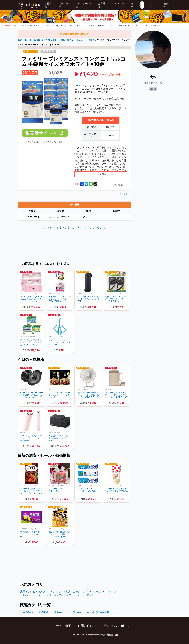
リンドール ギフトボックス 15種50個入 (59, 490)
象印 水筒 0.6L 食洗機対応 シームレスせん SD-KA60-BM (88, 299)
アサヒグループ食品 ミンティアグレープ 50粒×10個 (31, 534)
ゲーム (79, 26)
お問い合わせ (87, 626)
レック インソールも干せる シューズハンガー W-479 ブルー (59, 342)
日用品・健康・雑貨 (62, 40)
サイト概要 (64, 626)
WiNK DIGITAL (26, 389)
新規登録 (166, 5)
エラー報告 (122, 194)
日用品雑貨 (79, 40)
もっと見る (101, 174)
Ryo (115, 217)
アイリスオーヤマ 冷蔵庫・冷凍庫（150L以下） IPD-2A (60, 438)
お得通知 (101, 5)
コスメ (111, 26)
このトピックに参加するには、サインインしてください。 (74, 227)
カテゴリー (64, 5)
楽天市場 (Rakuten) (28, 337)
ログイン (152, 5)
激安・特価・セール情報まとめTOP (34, 40)
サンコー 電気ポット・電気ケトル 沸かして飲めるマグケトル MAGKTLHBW (116, 395)
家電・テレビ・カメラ (30, 26)
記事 (132, 5)
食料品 (101, 26)
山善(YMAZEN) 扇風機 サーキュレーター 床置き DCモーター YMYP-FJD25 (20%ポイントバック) (88, 395)
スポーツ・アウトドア (128, 26)
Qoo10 (23, 433)
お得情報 (48, 5)
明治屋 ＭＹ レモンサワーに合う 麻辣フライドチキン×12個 (59, 395)
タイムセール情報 (84, 5)
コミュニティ (118, 5)
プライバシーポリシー (118, 626)
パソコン (90, 26)
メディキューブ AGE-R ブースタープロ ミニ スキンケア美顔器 (31, 438)
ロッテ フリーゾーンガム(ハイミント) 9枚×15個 (87, 490)
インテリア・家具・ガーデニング (58, 26)
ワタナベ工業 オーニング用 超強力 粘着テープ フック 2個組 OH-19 (116, 299)
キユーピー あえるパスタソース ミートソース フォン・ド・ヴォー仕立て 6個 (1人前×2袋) (31, 491)
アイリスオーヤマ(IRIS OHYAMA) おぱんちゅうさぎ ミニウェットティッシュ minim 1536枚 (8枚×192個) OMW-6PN (32, 299)
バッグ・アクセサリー (151, 26)
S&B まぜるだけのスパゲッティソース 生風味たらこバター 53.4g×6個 (59, 534)
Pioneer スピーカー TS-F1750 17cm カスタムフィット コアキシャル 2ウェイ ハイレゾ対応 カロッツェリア (31, 395)
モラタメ (52, 389)
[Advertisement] (74, 246)
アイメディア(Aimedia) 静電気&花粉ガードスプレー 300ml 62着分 (60, 299)
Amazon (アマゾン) (28, 293)
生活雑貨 (90, 40)
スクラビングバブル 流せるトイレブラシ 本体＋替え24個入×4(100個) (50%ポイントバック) (31, 342)
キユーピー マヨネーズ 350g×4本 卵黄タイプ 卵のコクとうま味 (117, 491)
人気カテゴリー (10, 26)
